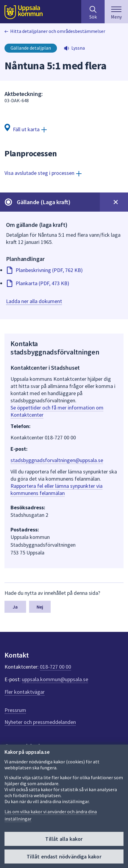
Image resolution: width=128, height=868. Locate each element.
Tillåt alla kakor (64, 839)
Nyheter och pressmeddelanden (40, 722)
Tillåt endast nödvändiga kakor (64, 856)
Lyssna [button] (78, 48)
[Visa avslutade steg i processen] (43, 173)
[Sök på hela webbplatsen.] (93, 12)
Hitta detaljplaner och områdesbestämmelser (58, 31)
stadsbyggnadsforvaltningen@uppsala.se (57, 460)
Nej (40, 607)
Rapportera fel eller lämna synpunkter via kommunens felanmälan (57, 489)
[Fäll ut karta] (26, 129)
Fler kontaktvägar (25, 692)
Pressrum (15, 710)
